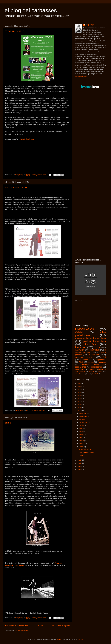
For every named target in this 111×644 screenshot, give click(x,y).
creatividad (94, 350)
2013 (80, 408)
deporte (92, 369)
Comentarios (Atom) (22, 630)
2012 (80, 411)
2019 (80, 389)
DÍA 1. (8, 423)
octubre (82, 419)
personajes (80, 369)
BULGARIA (95, 374)
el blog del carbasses (31, 10)
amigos (91, 362)
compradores (96, 367)
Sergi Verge (90, 25)
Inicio (40, 625)
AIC (104, 357)
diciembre (83, 413)
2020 (80, 386)
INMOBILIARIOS (85, 329)
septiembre (84, 422)
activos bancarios (80, 374)
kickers (60, 639)
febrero (82, 444)
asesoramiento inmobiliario (90, 338)
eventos (97, 348)
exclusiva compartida (85, 357)
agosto (82, 425)
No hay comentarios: (39, 175)
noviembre (83, 416)
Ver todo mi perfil (81, 77)
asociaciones (81, 367)
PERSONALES (94, 355)
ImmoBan (90, 344)
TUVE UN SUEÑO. (15, 31)
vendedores (85, 360)
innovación (80, 350)
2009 (80, 466)
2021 (80, 383)
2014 (80, 405)
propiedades (101, 360)
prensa (100, 372)
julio (81, 428)
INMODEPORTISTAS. (17, 188)
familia (91, 372)
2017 (80, 395)
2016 (80, 398)
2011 (80, 460)
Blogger (81, 639)
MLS (81, 362)
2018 (80, 392)
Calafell (79, 332)
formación (81, 347)
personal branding (90, 364)
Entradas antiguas (61, 625)
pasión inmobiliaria (95, 341)
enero (82, 447)
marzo (82, 441)
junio (81, 431)
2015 (80, 401)
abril (81, 438)
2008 (80, 469)
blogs (89, 374)
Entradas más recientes (17, 625)
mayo (82, 435)
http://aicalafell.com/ (27, 139)
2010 (80, 463)
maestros (102, 362)
